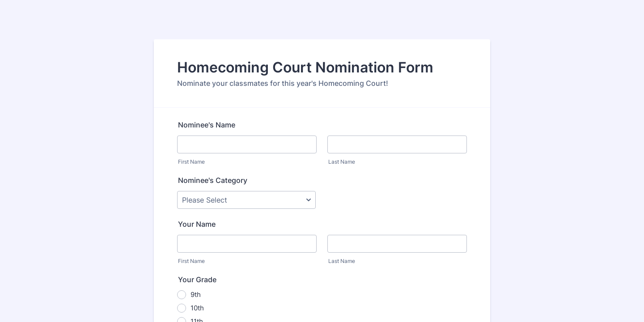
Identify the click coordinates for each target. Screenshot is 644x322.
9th (196, 294)
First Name (191, 162)
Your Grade (197, 280)
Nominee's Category (213, 180)
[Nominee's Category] (246, 200)
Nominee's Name (207, 125)
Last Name (342, 162)
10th (197, 308)
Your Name (197, 224)
